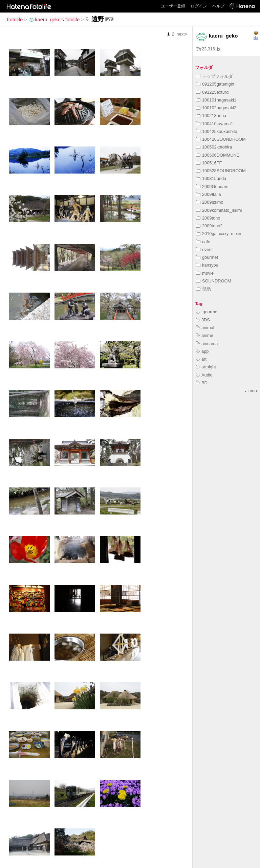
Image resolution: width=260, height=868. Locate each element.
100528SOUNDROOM (221, 171)
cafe (203, 242)
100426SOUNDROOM (221, 139)
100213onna (211, 116)
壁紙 (203, 289)
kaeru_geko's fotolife (54, 20)
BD (202, 383)
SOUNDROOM (213, 281)
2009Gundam (212, 187)
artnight (206, 367)
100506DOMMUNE (218, 155)
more (251, 391)
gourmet (207, 257)
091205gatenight (215, 84)
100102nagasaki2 (216, 108)
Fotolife (15, 20)
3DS (203, 320)
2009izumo (210, 202)
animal (205, 328)
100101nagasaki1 (216, 100)
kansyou (207, 265)
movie (205, 273)
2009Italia (208, 194)
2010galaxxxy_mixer (219, 234)
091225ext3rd (212, 92)
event (204, 249)
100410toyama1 (214, 124)
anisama (207, 344)
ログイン (199, 6)
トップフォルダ (214, 76)
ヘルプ (218, 6)
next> (182, 34)
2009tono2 (209, 226)
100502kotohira (214, 147)
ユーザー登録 (173, 6)
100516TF (209, 163)
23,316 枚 (208, 49)
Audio (204, 375)
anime (204, 335)
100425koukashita (216, 131)
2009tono (208, 218)
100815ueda (211, 178)
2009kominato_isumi (219, 210)
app (202, 351)
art (201, 359)
